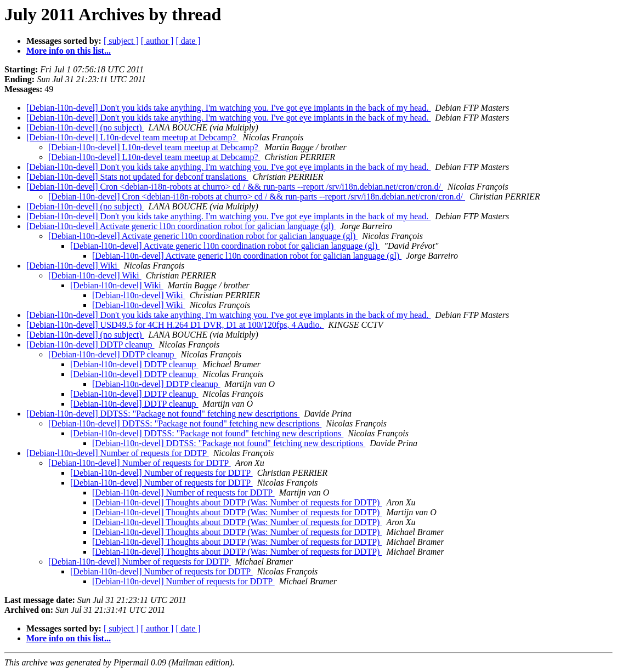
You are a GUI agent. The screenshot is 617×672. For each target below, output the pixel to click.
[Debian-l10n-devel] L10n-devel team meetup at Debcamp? (132, 137)
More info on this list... (69, 51)
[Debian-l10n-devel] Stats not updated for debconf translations (137, 177)
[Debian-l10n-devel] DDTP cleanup (90, 344)
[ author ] (157, 41)
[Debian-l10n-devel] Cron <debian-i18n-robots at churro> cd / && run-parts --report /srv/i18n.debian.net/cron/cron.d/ (235, 187)
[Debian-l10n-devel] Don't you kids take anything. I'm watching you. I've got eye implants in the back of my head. (228, 108)
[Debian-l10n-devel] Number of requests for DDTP (118, 453)
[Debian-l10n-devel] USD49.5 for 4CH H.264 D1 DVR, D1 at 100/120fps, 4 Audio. (175, 325)
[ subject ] (121, 41)
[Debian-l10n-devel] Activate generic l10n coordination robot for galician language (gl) (181, 226)
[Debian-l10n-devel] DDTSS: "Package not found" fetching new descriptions (163, 414)
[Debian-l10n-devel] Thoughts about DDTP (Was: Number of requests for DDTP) (237, 502)
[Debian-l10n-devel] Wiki (73, 266)
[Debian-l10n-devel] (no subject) (85, 127)
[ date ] (188, 41)
